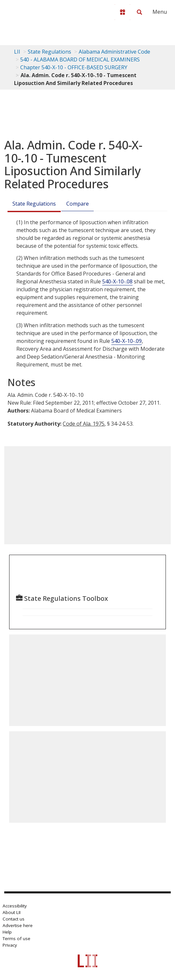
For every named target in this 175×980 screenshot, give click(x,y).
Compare (78, 204)
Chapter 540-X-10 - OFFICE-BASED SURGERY (74, 67)
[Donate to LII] (122, 12)
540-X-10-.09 (127, 341)
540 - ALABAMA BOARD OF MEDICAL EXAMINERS (80, 59)
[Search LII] (139, 12)
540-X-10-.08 (117, 281)
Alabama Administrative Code (114, 52)
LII (17, 52)
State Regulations (49, 52)
